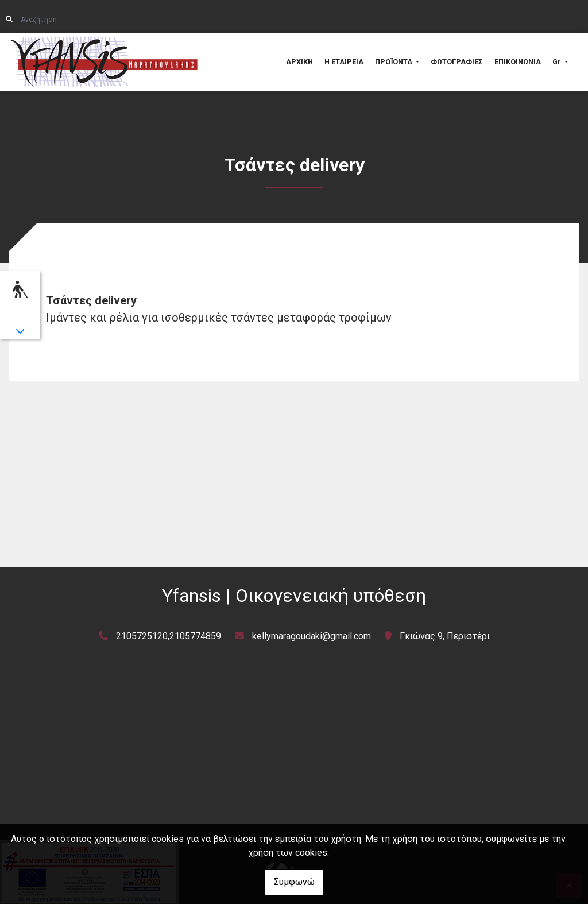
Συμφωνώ (294, 882)
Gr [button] (558, 62)
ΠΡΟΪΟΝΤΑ (394, 62)
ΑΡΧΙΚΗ (299, 62)
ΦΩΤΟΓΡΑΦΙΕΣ (457, 62)
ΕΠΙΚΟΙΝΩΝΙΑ (518, 62)
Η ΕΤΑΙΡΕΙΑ (344, 62)
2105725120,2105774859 (169, 636)
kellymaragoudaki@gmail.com (312, 636)
